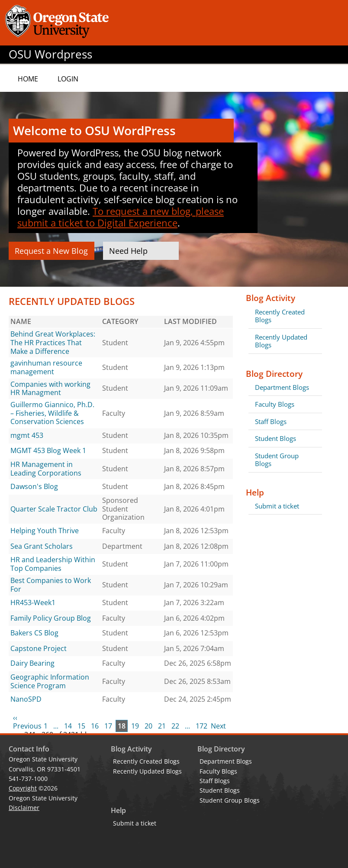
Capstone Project (39, 648)
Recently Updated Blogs (281, 341)
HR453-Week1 (33, 602)
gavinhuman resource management (46, 367)
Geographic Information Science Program (50, 681)
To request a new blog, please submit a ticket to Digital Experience (121, 217)
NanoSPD (26, 699)
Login (68, 79)
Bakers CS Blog (34, 633)
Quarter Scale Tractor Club (54, 509)
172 (201, 726)
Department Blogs (282, 387)
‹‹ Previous (27, 722)
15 (81, 726)
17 (108, 726)
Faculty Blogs (275, 404)
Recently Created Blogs (280, 316)
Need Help (128, 251)
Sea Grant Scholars (42, 546)
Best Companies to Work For (51, 585)
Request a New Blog (51, 251)
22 (175, 726)
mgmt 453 (27, 435)
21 (162, 726)
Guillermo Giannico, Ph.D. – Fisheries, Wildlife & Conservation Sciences (52, 413)
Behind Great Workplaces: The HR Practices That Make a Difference (53, 342)
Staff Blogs (271, 421)
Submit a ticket (277, 506)
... (56, 726)
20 (148, 726)
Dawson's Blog (34, 486)
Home (28, 79)
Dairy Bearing (32, 663)
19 (135, 726)
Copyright (23, 788)
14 (68, 726)
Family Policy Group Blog (51, 618)
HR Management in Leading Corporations (46, 469)
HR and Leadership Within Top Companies (53, 564)
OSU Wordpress (50, 54)
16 (95, 726)
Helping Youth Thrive (45, 531)
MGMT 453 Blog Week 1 (48, 450)
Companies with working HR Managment (50, 389)
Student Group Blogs (277, 460)
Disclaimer (24, 808)
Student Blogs (275, 438)
